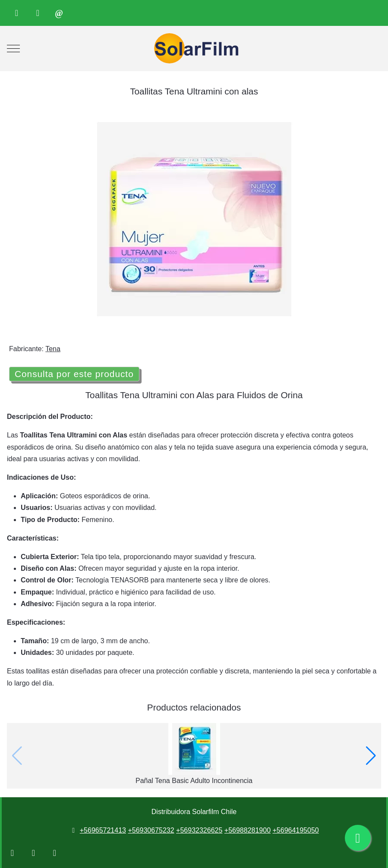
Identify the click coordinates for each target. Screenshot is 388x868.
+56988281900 (248, 830)
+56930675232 (151, 830)
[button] (371, 756)
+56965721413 (103, 830)
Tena (53, 349)
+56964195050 (295, 830)
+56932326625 (199, 830)
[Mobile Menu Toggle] (13, 49)
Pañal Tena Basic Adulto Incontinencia (194, 781)
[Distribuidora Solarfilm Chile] (194, 49)
